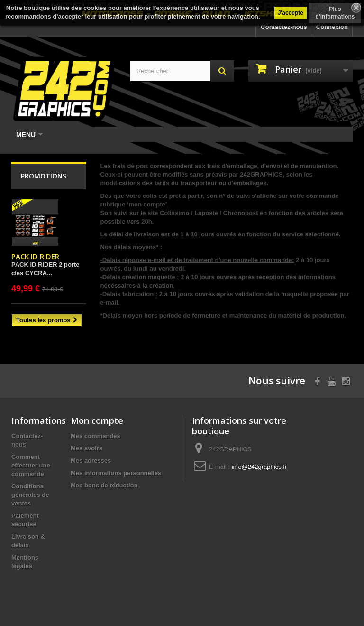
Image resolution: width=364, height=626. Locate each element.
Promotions (44, 176)
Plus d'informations (335, 13)
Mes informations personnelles (116, 473)
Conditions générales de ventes (30, 495)
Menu (29, 135)
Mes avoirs (86, 448)
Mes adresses (91, 461)
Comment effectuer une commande (31, 465)
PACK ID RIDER (35, 256)
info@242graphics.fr (259, 467)
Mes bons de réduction (104, 485)
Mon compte (97, 420)
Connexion (332, 27)
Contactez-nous (284, 27)
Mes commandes (96, 436)
